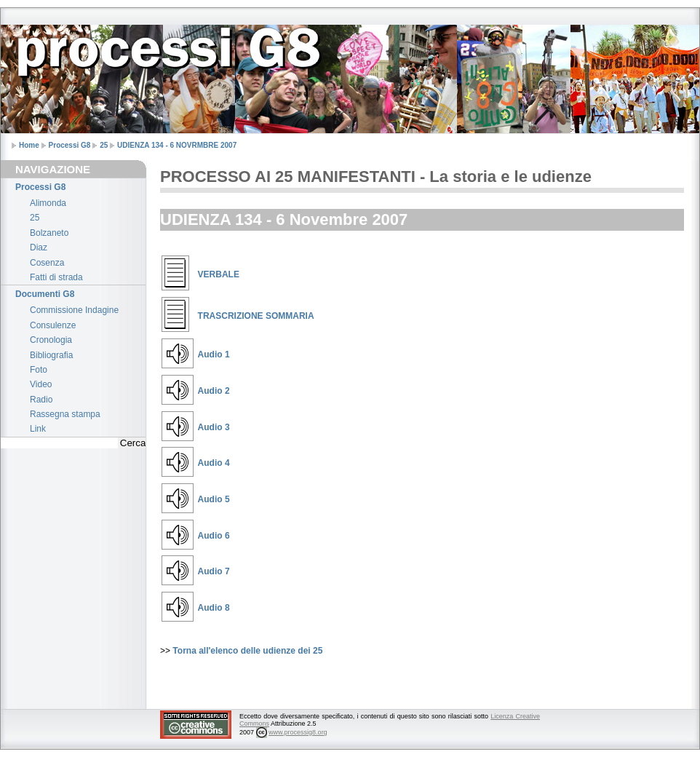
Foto (39, 370)
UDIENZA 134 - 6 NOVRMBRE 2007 (177, 145)
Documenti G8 (45, 294)
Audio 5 (214, 499)
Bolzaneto (49, 233)
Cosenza (47, 263)
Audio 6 (214, 536)
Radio (41, 400)
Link (38, 429)
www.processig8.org (298, 732)
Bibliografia (51, 355)
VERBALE (219, 274)
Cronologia (51, 340)
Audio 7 (214, 571)
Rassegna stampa (65, 414)
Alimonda (48, 203)
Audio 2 (214, 391)
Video (41, 384)
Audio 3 (214, 427)
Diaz (39, 247)
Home (29, 145)
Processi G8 (70, 145)
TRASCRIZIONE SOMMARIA (256, 316)
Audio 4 (214, 463)
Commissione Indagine (74, 310)
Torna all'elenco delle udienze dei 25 (247, 651)
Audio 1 (214, 354)
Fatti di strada (56, 277)
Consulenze (53, 325)
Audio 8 (214, 608)
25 (104, 145)
